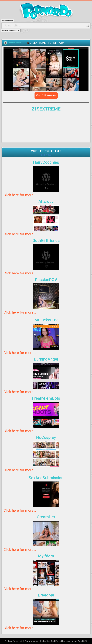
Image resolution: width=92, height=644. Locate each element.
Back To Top (46, 155)
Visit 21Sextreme (46, 96)
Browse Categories (11, 30)
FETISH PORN (56, 43)
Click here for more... (20, 195)
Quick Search (8, 21)
